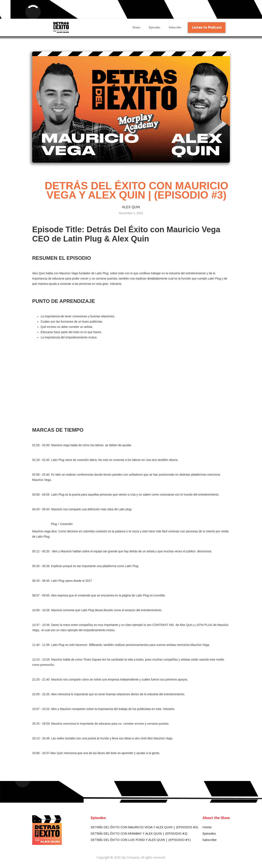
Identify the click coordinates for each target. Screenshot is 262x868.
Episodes (155, 27)
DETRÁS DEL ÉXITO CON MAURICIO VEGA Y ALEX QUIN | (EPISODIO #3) (144, 827)
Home (136, 27)
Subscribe (175, 27)
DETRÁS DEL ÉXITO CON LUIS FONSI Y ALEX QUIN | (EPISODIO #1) (141, 840)
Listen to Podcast (207, 27)
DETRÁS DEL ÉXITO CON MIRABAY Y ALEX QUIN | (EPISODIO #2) (139, 833)
